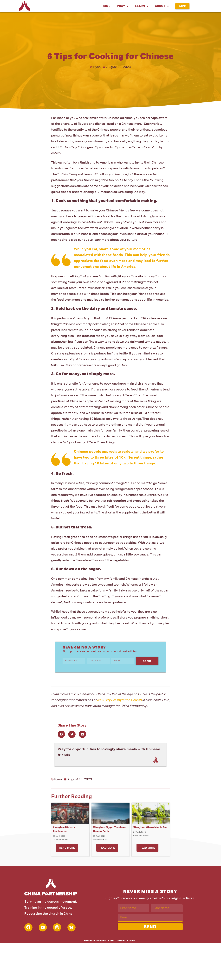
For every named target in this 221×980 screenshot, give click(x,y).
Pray (123, 6)
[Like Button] (156, 760)
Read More (67, 848)
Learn (142, 6)
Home (106, 6)
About (162, 6)
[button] (61, 734)
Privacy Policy (126, 941)
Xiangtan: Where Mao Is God (150, 827)
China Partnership (95, 941)
